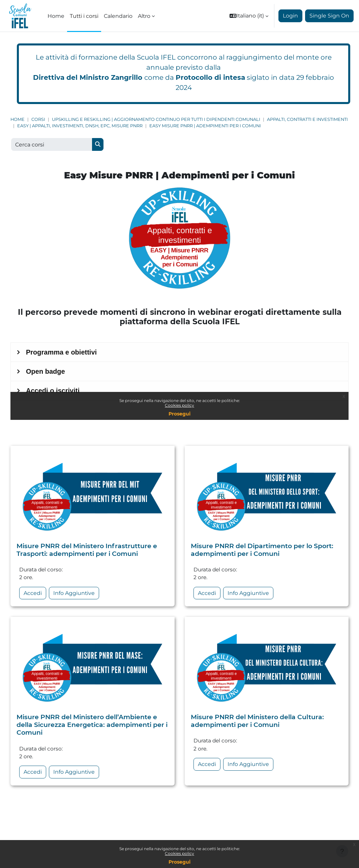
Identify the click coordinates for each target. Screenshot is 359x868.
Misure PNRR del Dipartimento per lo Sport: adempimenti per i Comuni (262, 550)
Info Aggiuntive (74, 594)
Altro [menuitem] (144, 16)
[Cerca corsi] (52, 144)
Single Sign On (329, 16)
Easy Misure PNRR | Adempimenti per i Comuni (205, 126)
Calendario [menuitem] (118, 16)
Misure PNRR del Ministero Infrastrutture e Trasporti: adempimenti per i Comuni (87, 550)
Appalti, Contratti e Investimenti (307, 119)
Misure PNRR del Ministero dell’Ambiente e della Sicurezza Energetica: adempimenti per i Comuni (92, 726)
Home (18, 119)
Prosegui (179, 862)
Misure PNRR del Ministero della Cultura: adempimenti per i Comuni (257, 722)
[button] (249, 16)
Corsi (38, 119)
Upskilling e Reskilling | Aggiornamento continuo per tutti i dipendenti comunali (156, 119)
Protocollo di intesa (210, 77)
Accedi (33, 594)
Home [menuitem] (56, 16)
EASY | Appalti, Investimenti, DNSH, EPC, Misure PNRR (80, 126)
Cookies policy (179, 853)
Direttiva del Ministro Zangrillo (88, 77)
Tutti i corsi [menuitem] (84, 16)
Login (290, 16)
